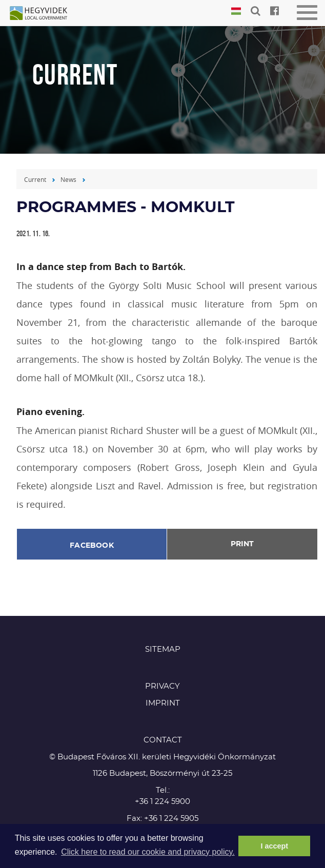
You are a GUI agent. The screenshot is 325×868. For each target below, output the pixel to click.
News (68, 179)
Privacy (162, 686)
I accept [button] (274, 846)
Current (35, 179)
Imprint (163, 703)
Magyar (236, 12)
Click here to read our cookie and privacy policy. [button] (148, 852)
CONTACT (163, 740)
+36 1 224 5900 (162, 802)
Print (242, 544)
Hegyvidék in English (44, 14)
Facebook (92, 546)
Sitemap (163, 649)
